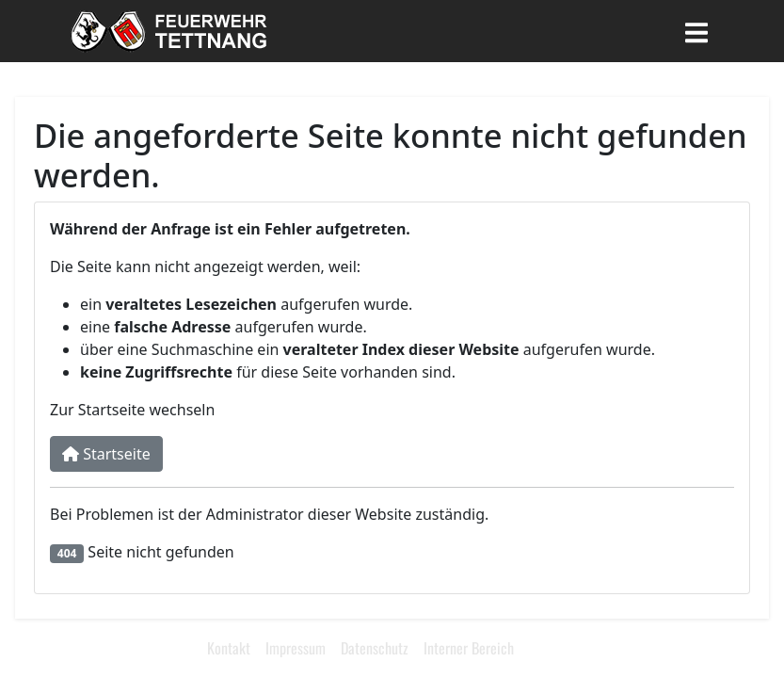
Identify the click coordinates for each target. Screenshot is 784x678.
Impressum (296, 648)
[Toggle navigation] (696, 31)
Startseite (106, 454)
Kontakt (229, 648)
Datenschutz (375, 648)
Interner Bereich (469, 648)
